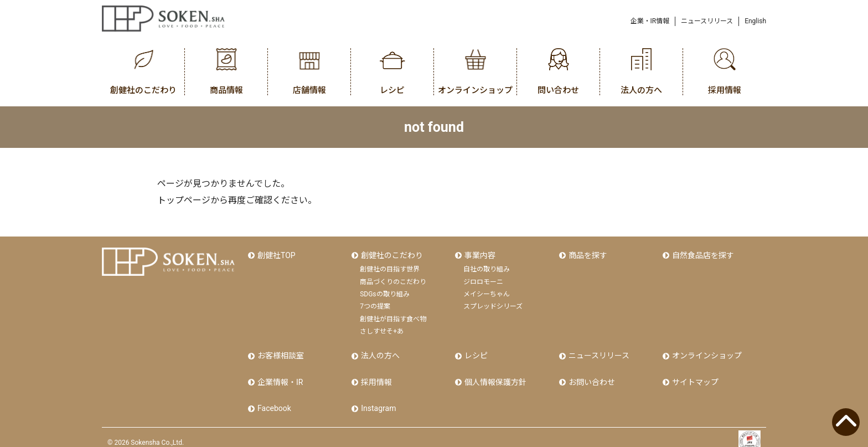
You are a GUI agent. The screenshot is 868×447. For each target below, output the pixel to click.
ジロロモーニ (483, 279)
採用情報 (375, 376)
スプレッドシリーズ (493, 304)
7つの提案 (375, 304)
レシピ (475, 352)
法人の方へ (379, 352)
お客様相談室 (280, 352)
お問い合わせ (591, 376)
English (755, 21)
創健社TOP (275, 254)
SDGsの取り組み (384, 291)
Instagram (377, 399)
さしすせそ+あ (382, 328)
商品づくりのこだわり (393, 279)
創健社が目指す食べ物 (393, 316)
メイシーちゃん (487, 291)
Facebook (273, 399)
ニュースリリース (707, 21)
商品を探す (587, 254)
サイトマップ (694, 376)
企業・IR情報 (650, 21)
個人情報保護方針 (494, 376)
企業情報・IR (279, 376)
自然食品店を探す (702, 254)
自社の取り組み (487, 266)
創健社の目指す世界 (390, 266)
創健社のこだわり (391, 254)
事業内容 (479, 254)
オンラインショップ (706, 352)
